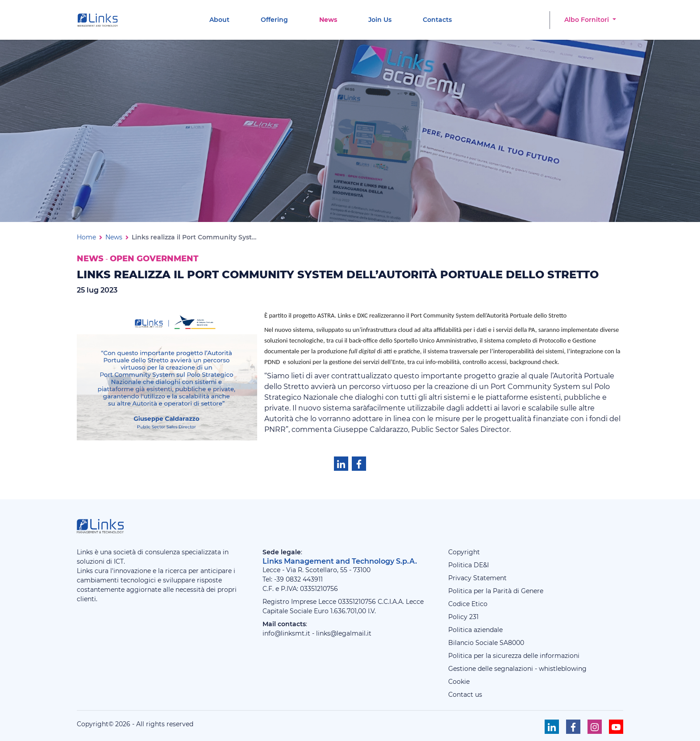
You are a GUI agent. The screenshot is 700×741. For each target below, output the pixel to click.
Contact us (465, 695)
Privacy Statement (477, 578)
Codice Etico (468, 604)
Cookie (459, 682)
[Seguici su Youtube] (616, 727)
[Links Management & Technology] (100, 20)
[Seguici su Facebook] (573, 727)
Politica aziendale (475, 630)
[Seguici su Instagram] (595, 727)
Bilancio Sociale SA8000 (486, 643)
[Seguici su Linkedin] (552, 727)
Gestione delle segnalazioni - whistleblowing (517, 669)
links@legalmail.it (344, 633)
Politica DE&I (469, 565)
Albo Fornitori (587, 20)
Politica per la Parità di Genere (496, 591)
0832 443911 (304, 579)
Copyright (464, 552)
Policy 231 (463, 617)
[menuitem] (219, 20)
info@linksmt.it (286, 633)
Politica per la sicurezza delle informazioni (514, 656)
